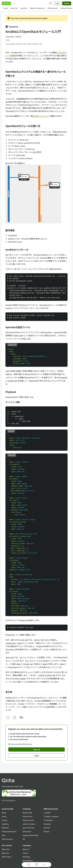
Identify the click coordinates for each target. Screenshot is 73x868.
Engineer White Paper (31, 835)
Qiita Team (6, 849)
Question (24, 8)
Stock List (14, 8)
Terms (4, 816)
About (4, 813)
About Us (26, 849)
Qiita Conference (38, 8)
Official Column (28, 820)
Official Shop (7, 857)
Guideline (5, 824)
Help (4, 835)
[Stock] (15, 718)
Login (57, 3)
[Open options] (44, 865)
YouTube (47, 828)
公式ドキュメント (42, 116)
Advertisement (7, 839)
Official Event (53, 8)
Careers (25, 853)
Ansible (18, 37)
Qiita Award (27, 831)
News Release (28, 861)
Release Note (27, 813)
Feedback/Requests (9, 831)
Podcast (46, 831)
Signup (67, 3)
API (24, 839)
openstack (10, 37)
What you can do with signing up (20, 744)
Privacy (4, 820)
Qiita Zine (5, 853)
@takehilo (12, 27)
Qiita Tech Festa (28, 828)
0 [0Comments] (22, 718)
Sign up (36, 749)
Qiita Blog (26, 857)
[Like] (8, 718)
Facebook (47, 824)
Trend (5, 8)
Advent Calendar (29, 824)
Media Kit (5, 828)
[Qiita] (6, 3)
